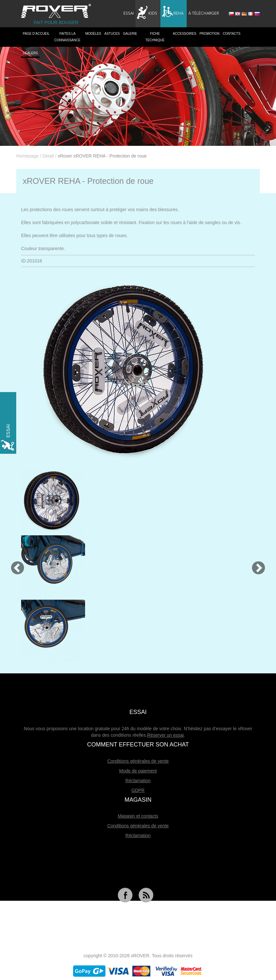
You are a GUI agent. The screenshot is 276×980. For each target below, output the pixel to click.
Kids (147, 13)
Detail (48, 156)
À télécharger (204, 14)
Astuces (112, 34)
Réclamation (138, 781)
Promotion (209, 34)
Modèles (93, 34)
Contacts (232, 34)
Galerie (130, 34)
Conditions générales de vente (138, 761)
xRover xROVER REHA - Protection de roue (102, 156)
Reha (173, 13)
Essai (129, 14)
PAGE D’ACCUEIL (36, 34)
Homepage (27, 156)
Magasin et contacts (138, 816)
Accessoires (184, 34)
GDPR (138, 790)
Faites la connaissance (68, 37)
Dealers (30, 53)
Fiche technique (155, 37)
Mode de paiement (138, 771)
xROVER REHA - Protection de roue (88, 181)
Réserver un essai (165, 735)
